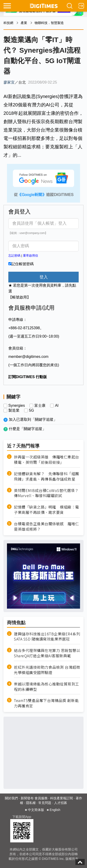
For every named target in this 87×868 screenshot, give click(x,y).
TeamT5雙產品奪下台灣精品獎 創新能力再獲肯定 (46, 703)
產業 (24, 23)
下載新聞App (22, 817)
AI (57, 406)
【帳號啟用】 (19, 297)
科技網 (8, 23)
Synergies (17, 406)
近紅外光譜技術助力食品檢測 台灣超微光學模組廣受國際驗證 (47, 670)
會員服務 (41, 798)
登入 (44, 277)
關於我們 (11, 798)
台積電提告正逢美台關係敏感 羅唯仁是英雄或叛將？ (47, 526)
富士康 (40, 406)
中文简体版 (36, 810)
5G (31, 410)
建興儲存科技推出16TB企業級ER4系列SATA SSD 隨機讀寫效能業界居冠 (47, 637)
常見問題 (45, 803)
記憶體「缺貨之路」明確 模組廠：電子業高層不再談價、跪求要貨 (47, 510)
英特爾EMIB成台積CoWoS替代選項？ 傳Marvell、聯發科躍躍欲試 (47, 493)
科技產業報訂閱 (61, 798)
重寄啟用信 (31, 256)
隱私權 (31, 803)
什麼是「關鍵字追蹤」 (27, 429)
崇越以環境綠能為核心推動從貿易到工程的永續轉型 (47, 687)
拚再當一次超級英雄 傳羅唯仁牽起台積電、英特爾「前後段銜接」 (47, 460)
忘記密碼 (14, 256)
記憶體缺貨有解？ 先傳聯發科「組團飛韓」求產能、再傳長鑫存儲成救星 (47, 476)
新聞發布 (27, 798)
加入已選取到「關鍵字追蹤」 (33, 419)
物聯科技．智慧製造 (49, 23)
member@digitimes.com (28, 357)
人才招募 (61, 803)
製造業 (14, 410)
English (55, 810)
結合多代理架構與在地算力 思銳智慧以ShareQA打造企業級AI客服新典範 (47, 653)
